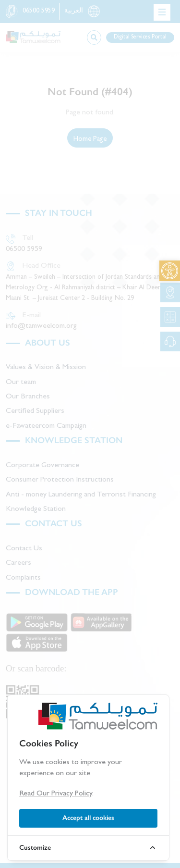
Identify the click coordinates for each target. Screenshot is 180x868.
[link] (170, 271)
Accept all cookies (88, 818)
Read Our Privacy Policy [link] (56, 794)
